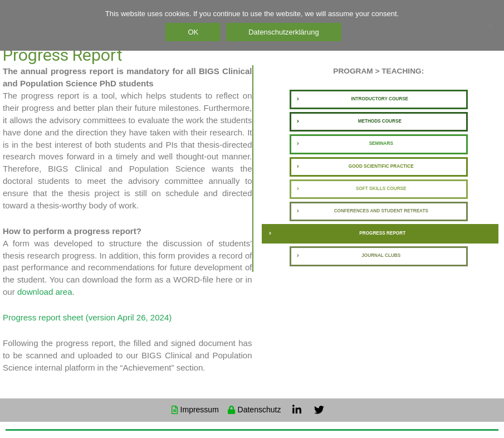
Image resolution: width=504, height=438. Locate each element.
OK (195, 32)
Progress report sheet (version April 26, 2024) (87, 317)
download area (45, 292)
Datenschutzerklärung (285, 32)
